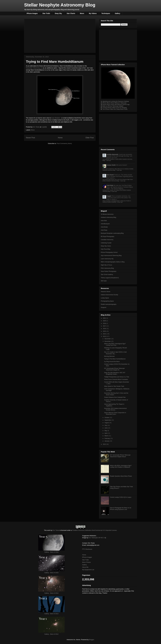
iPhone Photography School (109, 252)
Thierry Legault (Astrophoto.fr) (110, 278)
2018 (105, 323)
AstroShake (104, 227)
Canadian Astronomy (107, 240)
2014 (105, 334)
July (106, 425)
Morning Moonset (109, 356)
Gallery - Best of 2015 (51, 573)
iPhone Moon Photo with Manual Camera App (116, 105)
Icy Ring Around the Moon (112, 362)
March (107, 436)
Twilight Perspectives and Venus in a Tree (117, 377)
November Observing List (34, 68)
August (107, 423)
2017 (105, 326)
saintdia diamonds (112, 154)
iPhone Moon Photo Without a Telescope (114, 103)
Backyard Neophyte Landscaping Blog (112, 233)
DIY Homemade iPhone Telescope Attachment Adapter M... (114, 369)
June (106, 428)
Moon (82, 13)
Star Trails (46, 13)
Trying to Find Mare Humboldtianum (115, 359)
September (108, 420)
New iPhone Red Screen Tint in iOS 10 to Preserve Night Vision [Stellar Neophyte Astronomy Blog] (118, 180)
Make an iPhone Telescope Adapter (113, 106)
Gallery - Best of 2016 (51, 552)
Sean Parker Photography (109, 271)
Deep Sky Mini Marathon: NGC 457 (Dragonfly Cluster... (115, 373)
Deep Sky (58, 13)
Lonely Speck (105, 298)
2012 (105, 444)
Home (60, 138)
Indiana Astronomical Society (109, 295)
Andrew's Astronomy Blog (108, 217)
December (108, 339)
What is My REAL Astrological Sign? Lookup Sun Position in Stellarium (121, 466)
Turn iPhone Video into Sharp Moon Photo (115, 109)
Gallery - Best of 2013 (51, 614)
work (49, 530)
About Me (85, 567)
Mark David (110, 175)
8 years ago (114, 191)
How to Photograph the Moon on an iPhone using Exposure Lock (121, 509)
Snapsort (104, 307)
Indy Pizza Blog (105, 249)
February (107, 438)
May (106, 431)
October (107, 418)
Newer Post (30, 138)
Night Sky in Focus (106, 265)
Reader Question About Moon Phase (121, 476)
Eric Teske (36, 127)
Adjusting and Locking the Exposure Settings (116, 101)
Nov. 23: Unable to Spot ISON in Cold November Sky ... (115, 353)
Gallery (117, 13)
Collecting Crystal (106, 243)
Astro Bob (104, 221)
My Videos (93, 13)
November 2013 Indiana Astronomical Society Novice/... (115, 409)
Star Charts (71, 13)
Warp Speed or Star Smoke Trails (114, 386)
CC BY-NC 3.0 (101, 538)
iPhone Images (32, 13)
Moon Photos (86, 562)
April (106, 433)
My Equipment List (88, 570)
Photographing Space (107, 301)
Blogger (91, 640)
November (108, 341)
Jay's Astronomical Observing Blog (111, 255)
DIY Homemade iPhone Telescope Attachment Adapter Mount (120, 456)
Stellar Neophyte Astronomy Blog (60, 5)
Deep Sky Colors (106, 246)
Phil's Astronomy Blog (107, 268)
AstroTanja (104, 230)
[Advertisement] (60, 35)
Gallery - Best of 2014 (51, 593)
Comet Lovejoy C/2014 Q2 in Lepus (121, 497)
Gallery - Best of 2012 (51, 634)
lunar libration (56, 118)
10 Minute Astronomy (107, 214)
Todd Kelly (110, 185)
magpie (109, 196)
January (107, 441)
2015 (105, 331)
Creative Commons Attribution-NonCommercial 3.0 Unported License (94, 530)
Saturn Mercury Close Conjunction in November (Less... (115, 413)
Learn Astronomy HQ (107, 259)
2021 (105, 318)
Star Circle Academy (107, 274)
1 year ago (108, 160)
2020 (105, 321)
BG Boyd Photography (108, 236)
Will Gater (104, 281)
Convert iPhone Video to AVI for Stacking (114, 108)
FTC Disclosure (87, 549)
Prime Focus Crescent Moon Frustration (116, 379)
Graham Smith (111, 165)
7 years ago (119, 170)
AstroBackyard (105, 224)
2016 (105, 329)
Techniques (106, 13)
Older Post (90, 138)
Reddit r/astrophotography (109, 304)
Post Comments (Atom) (64, 143)
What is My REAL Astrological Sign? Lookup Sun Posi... (115, 344)
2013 (105, 336)
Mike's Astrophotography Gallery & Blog (113, 262)
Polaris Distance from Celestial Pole (115, 397)
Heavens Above (106, 292)
